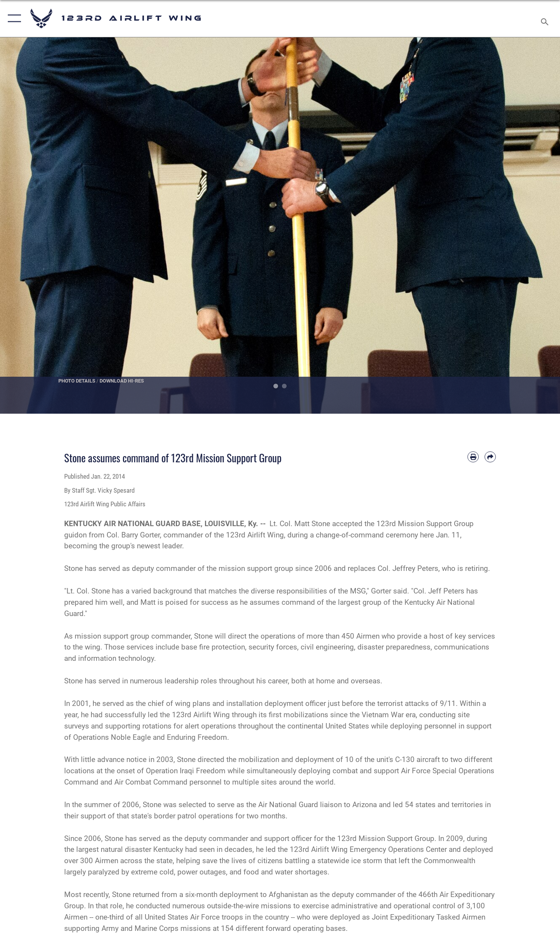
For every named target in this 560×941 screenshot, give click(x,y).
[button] (13, 18)
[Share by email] (490, 457)
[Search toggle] (546, 18)
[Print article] (473, 457)
